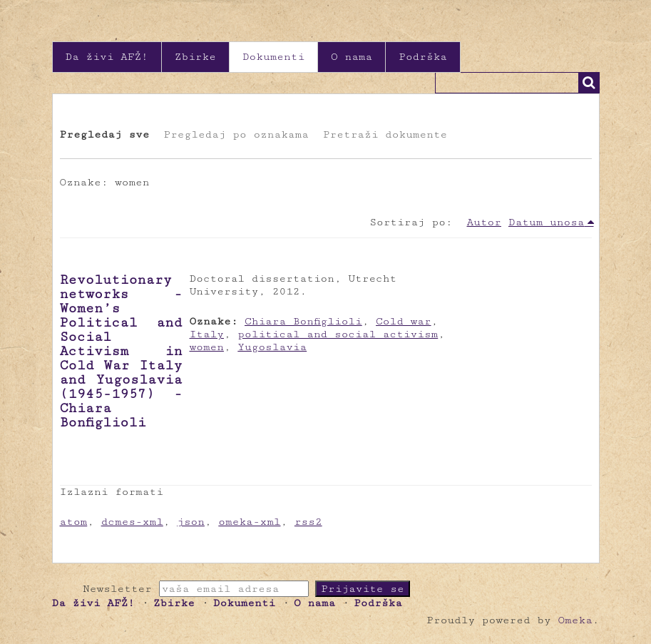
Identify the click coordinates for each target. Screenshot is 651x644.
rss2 (308, 522)
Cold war (404, 321)
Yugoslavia (272, 347)
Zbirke (195, 57)
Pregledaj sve (105, 134)
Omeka (575, 620)
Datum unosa (547, 222)
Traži (589, 83)
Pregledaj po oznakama (236, 134)
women (207, 347)
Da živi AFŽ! (107, 57)
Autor (484, 222)
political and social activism (338, 334)
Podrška (423, 57)
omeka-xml (249, 522)
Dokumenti (273, 57)
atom (74, 522)
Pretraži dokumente (385, 134)
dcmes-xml (132, 522)
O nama (352, 57)
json (191, 522)
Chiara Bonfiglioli (303, 321)
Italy (207, 334)
